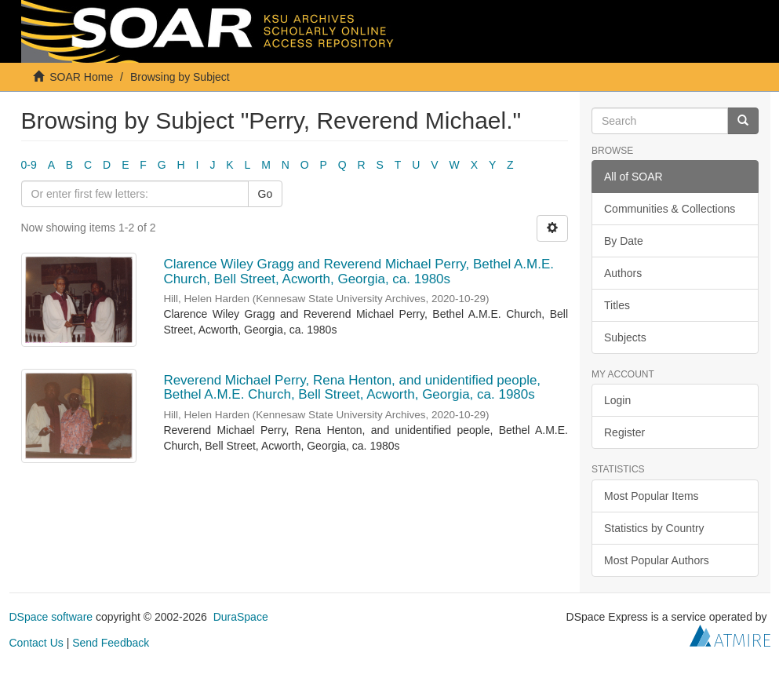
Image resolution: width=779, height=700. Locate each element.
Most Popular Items (652, 496)
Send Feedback (111, 643)
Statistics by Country (654, 528)
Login (617, 400)
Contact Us (36, 643)
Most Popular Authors (657, 560)
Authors (623, 273)
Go (266, 194)
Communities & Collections (670, 209)
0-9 (29, 165)
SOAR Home (81, 77)
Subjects (625, 337)
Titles (617, 305)
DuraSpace (241, 617)
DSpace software (51, 617)
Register (624, 432)
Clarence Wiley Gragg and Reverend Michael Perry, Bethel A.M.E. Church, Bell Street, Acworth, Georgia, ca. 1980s (359, 272)
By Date (624, 241)
